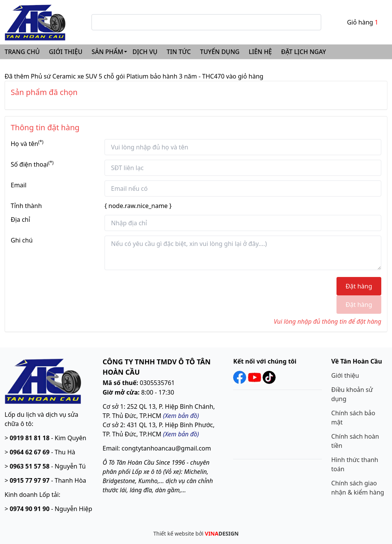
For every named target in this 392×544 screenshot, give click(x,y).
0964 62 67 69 (29, 452)
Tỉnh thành (26, 206)
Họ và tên (27, 143)
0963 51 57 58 (29, 466)
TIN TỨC (179, 52)
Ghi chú (22, 240)
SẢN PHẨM (107, 52)
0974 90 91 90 (29, 509)
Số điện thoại (32, 164)
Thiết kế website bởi (196, 533)
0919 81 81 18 (29, 438)
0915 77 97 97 (29, 480)
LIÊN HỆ (261, 52)
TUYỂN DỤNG (220, 52)
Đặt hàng (359, 286)
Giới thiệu (345, 375)
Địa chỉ (20, 220)
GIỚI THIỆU (66, 52)
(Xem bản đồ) (181, 416)
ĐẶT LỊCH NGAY (303, 52)
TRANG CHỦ (22, 52)
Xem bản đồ (181, 434)
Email (19, 185)
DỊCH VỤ (145, 52)
